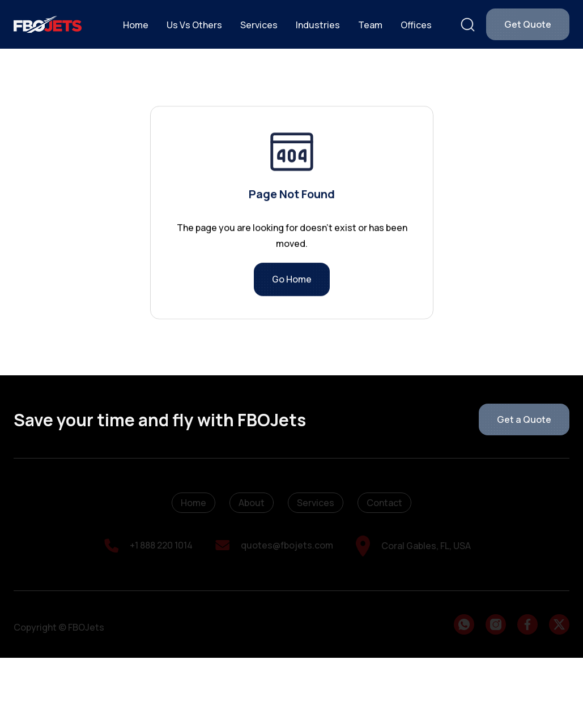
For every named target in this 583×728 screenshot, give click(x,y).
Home (136, 25)
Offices (416, 25)
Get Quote (528, 24)
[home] (48, 24)
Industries (318, 25)
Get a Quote (524, 419)
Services (259, 25)
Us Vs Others (194, 25)
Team (370, 25)
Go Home (292, 282)
